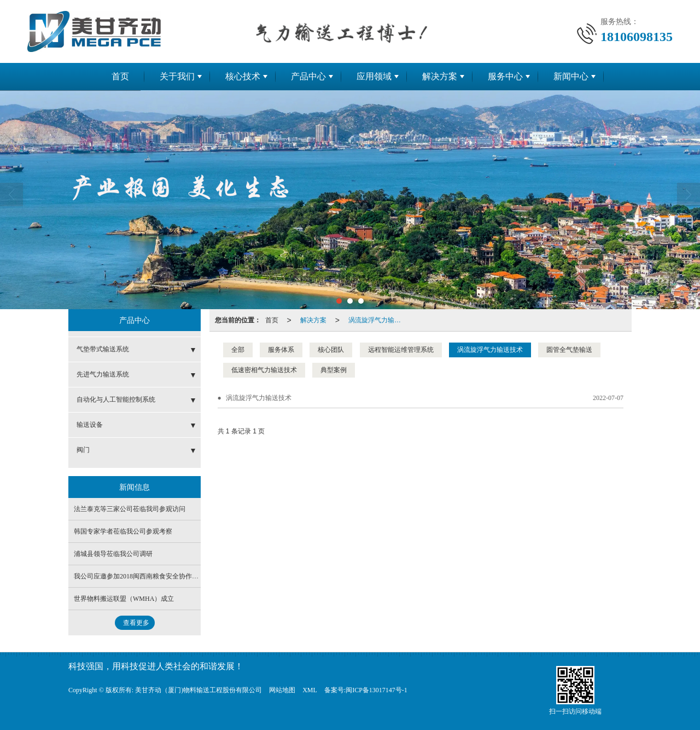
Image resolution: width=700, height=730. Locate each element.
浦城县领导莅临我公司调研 (113, 554)
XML (310, 690)
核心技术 (243, 76)
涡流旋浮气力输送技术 (378, 320)
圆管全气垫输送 (569, 350)
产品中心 (308, 76)
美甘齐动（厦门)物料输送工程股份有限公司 (199, 690)
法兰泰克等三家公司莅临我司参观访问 (130, 509)
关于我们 (177, 76)
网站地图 (282, 690)
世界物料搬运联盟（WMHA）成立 (124, 599)
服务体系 (281, 350)
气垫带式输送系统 (103, 349)
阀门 (83, 450)
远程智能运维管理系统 (401, 350)
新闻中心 (571, 76)
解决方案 (440, 76)
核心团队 (331, 350)
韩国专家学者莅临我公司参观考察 (123, 531)
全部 (238, 350)
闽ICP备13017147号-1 (377, 690)
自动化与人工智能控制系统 (116, 399)
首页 (120, 76)
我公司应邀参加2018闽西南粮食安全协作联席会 (143, 576)
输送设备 (90, 425)
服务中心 (505, 76)
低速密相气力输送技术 (264, 370)
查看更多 (136, 623)
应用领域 (374, 76)
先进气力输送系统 (103, 374)
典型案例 (334, 370)
